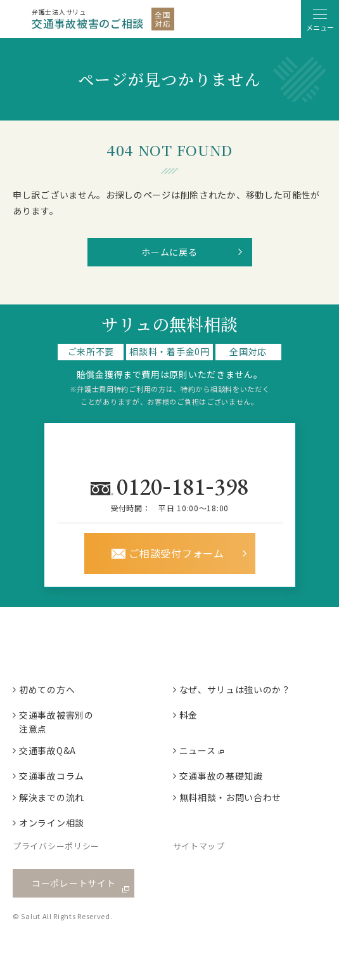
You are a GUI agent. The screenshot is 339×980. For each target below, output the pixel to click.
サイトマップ (199, 846)
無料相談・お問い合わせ (231, 797)
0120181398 (185, 486)
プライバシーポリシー (56, 846)
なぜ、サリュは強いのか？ (235, 689)
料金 (189, 715)
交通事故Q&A (48, 750)
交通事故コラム (52, 776)
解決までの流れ (52, 797)
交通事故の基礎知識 (221, 776)
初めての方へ (47, 689)
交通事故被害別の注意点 (56, 722)
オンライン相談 (52, 823)
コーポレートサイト (74, 883)
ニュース (198, 750)
